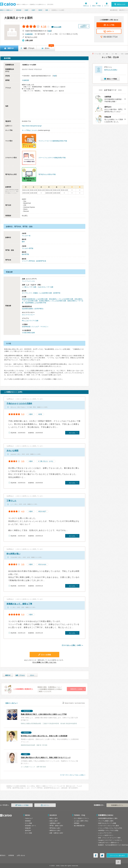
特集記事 (28, 828)
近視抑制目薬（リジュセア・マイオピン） (35, 327)
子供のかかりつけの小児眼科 (19, 404)
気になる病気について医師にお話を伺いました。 (109, 119)
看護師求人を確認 (76, 689)
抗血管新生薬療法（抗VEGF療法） (33, 309)
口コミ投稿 (29, 833)
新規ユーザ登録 (96, 6)
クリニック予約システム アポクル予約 (110, 828)
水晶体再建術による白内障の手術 (35, 303)
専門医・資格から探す (56, 826)
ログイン (107, 6)
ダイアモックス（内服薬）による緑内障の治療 (37, 293)
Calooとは (86, 6)
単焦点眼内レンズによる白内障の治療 (61, 299)
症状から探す (54, 821)
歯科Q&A (28, 830)
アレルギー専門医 (28, 248)
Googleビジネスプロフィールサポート (110, 840)
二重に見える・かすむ (46, 461)
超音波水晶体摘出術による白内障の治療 (35, 299)
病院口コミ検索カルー (7, 10)
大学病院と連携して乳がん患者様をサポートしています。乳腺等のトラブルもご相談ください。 (43, 760)
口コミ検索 (29, 823)
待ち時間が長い (13, 554)
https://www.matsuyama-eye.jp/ (32, 126)
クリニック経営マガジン (106, 835)
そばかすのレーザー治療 (45, 287)
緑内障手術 (57, 293)
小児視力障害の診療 (28, 333)
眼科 (23, 242)
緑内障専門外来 (41, 261)
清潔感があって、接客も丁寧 (19, 604)
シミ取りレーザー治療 (29, 287)
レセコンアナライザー (105, 833)
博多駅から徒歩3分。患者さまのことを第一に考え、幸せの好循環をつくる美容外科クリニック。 (43, 739)
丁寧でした (11, 501)
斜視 (41, 414)
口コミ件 (58, 27)
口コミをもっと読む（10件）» (72, 645)
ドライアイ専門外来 (28, 261)
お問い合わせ (21, 855)
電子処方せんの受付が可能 (47, 174)
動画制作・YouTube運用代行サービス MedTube (113, 845)
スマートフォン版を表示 (117, 856)
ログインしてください (111, 70)
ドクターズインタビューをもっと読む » (73, 775)
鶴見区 (40, 10)
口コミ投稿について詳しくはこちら (44, 662)
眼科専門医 (25, 254)
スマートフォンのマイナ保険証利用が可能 (52, 158)
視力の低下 (43, 511)
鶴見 (47, 10)
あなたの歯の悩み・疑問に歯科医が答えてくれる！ (109, 109)
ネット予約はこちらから (30, 130)
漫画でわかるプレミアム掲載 (107, 823)
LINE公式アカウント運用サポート (109, 843)
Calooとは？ (29, 818)
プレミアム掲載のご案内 (106, 821)
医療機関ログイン (117, 805)
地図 (50, 31)
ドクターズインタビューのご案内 (109, 826)
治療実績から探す (55, 823)
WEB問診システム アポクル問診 (108, 830)
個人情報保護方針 (79, 826)
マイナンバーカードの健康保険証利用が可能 (53, 141)
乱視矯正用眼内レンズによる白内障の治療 (53, 301)
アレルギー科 (26, 236)
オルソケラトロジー (28, 315)
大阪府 (26, 10)
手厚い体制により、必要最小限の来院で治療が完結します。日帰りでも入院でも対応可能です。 (43, 717)
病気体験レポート (31, 826)
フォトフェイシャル (28, 281)
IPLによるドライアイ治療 (30, 321)
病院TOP (8, 675)
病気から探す (54, 818)
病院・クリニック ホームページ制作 (109, 838)
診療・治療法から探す (56, 833)
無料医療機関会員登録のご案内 (108, 818)
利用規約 (77, 823)
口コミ (32, 675)
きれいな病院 (12, 451)
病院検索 (19, 10)
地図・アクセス (20, 675)
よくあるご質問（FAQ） (82, 821)
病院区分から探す (55, 830)
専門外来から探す (55, 828)
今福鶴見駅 (29, 34)
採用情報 (11, 855)
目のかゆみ (43, 564)
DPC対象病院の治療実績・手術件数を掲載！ (109, 99)
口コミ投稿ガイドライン (81, 818)
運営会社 (3, 855)
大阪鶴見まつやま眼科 (19, 18)
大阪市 (33, 10)
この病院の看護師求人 (84, 26)
